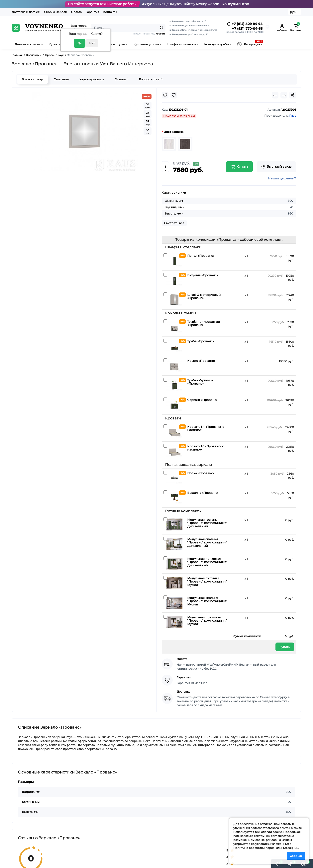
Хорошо (296, 856)
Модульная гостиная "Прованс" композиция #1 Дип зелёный (207, 523)
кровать (160, 34)
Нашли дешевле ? (282, 178)
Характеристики (92, 79)
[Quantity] (165, 167)
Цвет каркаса (174, 132)
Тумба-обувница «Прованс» (200, 382)
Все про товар (32, 79)
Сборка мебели (56, 12)
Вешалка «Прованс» (203, 493)
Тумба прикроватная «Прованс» (204, 323)
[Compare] (165, 95)
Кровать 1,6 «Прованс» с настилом (206, 448)
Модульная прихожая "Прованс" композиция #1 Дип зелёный (207, 562)
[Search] (161, 28)
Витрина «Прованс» (203, 275)
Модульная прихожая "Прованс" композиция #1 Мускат (207, 621)
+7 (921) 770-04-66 (247, 29)
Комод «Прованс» (201, 361)
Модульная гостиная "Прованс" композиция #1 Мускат (207, 582)
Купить (285, 647)
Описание (61, 79)
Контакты (110, 12)
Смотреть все (174, 223)
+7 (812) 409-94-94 (244, 24)
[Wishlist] (174, 95)
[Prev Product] (275, 95)
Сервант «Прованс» (202, 400)
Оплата (76, 12)
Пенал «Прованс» (201, 256)
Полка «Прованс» (201, 473)
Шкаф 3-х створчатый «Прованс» (204, 296)
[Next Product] (284, 95)
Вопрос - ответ (151, 79)
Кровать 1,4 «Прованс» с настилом (206, 428)
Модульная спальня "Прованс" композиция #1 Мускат (207, 601)
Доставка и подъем (26, 12)
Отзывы (121, 79)
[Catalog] (16, 28)
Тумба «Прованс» (201, 341)
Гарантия (92, 12)
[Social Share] (293, 95)
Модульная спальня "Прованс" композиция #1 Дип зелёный (207, 542)
